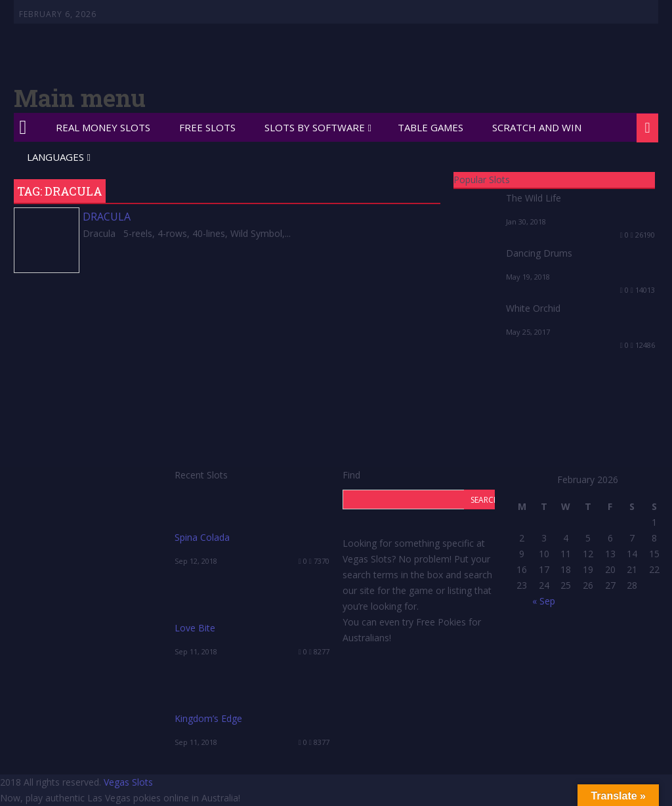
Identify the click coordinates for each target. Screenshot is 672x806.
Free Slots (207, 127)
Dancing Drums (539, 253)
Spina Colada (202, 537)
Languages (55, 157)
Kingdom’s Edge (208, 718)
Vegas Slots (128, 782)
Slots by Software (315, 127)
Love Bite (195, 628)
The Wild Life (534, 198)
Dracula (107, 217)
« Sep (544, 601)
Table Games (430, 127)
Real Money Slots (103, 127)
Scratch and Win (537, 127)
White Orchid (533, 308)
